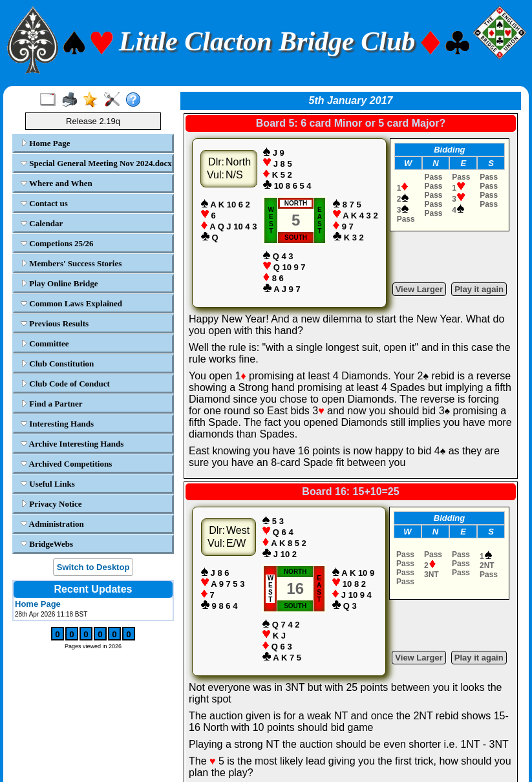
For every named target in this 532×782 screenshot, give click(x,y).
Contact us (44, 203)
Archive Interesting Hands (72, 444)
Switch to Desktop (93, 567)
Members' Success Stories (71, 263)
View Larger (419, 289)
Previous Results (55, 323)
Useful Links (48, 484)
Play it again (479, 289)
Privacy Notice (51, 504)
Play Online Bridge (59, 283)
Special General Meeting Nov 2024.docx (95, 163)
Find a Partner (52, 404)
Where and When (57, 183)
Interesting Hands (57, 424)
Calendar (42, 223)
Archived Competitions (66, 464)
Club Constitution (57, 364)
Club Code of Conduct (65, 384)
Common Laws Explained (71, 303)
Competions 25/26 (57, 243)
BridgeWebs (47, 544)
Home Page (45, 143)
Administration (52, 524)
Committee (45, 343)
